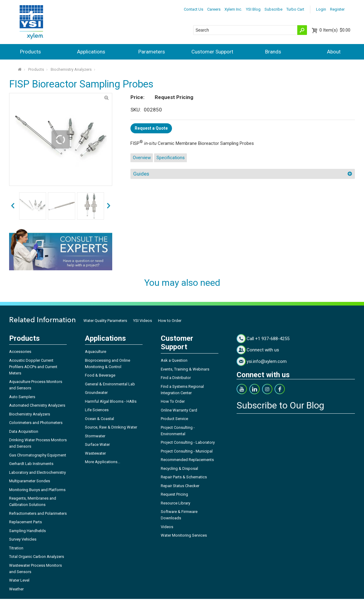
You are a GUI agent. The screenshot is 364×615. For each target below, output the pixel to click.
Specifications (171, 158)
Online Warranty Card (179, 410)
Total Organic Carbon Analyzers (37, 557)
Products (30, 52)
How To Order (173, 401)
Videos (167, 527)
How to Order (170, 321)
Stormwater (95, 436)
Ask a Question (174, 360)
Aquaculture (96, 352)
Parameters (152, 52)
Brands (273, 52)
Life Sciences (97, 410)
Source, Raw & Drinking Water (111, 427)
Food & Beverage (100, 375)
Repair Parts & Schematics (184, 477)
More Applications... (103, 462)
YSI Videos (143, 321)
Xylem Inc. (233, 9)
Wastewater (95, 453)
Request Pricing (174, 494)
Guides (141, 174)
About (334, 52)
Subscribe (273, 9)
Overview (142, 158)
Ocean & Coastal (99, 419)
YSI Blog (253, 9)
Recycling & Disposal (179, 468)
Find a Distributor (176, 378)
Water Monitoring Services (184, 535)
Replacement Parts (25, 522)
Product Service (174, 419)
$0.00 (335, 30)
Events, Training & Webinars (185, 369)
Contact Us (194, 9)
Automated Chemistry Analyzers (37, 405)
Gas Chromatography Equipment (38, 455)
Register (337, 9)
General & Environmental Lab (110, 384)
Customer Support (212, 52)
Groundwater (96, 393)
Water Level (19, 580)
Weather (16, 589)
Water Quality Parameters (105, 321)
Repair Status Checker (180, 486)
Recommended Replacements (187, 460)
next (13, 206)
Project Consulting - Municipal (187, 451)
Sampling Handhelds (27, 531)
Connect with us (263, 350)
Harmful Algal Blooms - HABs (111, 401)
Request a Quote (151, 128)
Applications (91, 52)
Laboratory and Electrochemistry (37, 472)
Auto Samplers (22, 397)
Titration (16, 548)
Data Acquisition (24, 431)
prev (109, 206)
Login (321, 9)
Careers (214, 9)
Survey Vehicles (23, 539)
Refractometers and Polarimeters (38, 513)
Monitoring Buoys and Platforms (37, 490)
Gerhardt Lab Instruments (31, 464)
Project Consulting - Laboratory (188, 442)
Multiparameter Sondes (30, 481)
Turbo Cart (295, 9)
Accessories (20, 352)
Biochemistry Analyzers (71, 69)
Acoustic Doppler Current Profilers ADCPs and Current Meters (33, 367)
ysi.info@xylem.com (267, 361)
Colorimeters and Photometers (36, 423)
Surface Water (97, 444)
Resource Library (175, 503)
